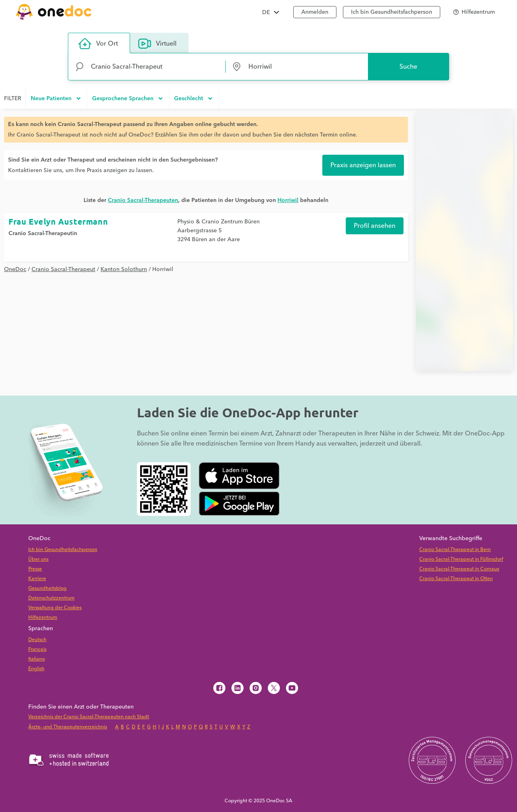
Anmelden (315, 12)
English (36, 669)
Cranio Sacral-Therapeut (63, 269)
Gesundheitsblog (47, 588)
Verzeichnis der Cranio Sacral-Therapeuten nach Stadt (89, 717)
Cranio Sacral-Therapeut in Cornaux (459, 569)
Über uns (38, 559)
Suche (408, 67)
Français (37, 649)
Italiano (37, 659)
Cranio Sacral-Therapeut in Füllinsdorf (461, 559)
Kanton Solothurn (124, 269)
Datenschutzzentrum (51, 598)
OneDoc (15, 269)
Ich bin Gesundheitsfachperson (392, 12)
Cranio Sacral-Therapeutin (43, 234)
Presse (35, 569)
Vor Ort (98, 44)
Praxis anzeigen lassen (363, 165)
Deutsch (37, 640)
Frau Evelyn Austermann (58, 221)
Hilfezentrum (43, 617)
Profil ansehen (375, 226)
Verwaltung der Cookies (55, 608)
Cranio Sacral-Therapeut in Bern (455, 550)
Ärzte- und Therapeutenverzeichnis (68, 727)
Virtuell (157, 44)
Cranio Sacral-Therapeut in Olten (456, 579)
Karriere (37, 579)
